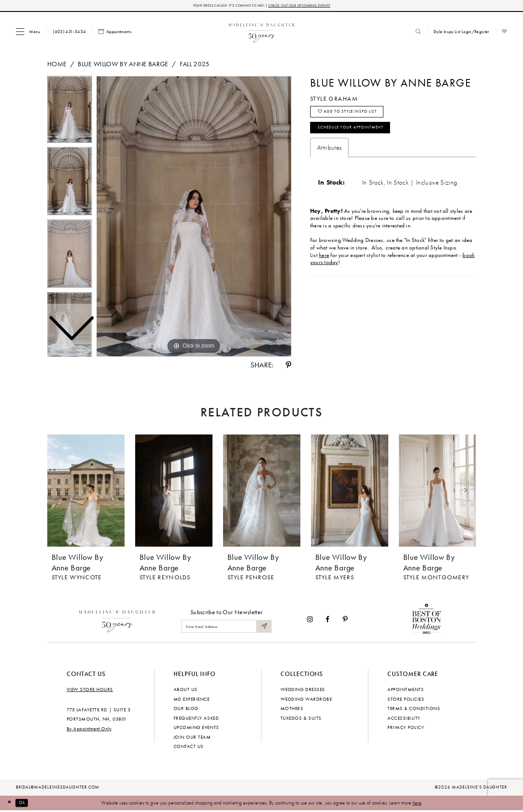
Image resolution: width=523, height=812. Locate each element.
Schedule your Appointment (359, 135)
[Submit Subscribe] (263, 628)
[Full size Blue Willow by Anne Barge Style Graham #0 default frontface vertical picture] (194, 218)
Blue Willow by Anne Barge (123, 65)
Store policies (406, 700)
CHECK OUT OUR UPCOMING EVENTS (308, 6)
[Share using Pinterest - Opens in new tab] (288, 366)
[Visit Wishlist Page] (505, 33)
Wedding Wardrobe (306, 700)
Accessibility (404, 719)
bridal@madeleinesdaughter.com (58, 789)
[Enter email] (226, 628)
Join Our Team (192, 738)
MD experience (192, 700)
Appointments (406, 691)
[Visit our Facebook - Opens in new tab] (328, 621)
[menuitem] (28, 32)
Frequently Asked (196, 719)
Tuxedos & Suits (301, 719)
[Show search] (418, 33)
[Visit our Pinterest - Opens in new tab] (345, 621)
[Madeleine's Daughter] (117, 621)
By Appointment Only (89, 729)
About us (186, 691)
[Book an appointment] (115, 33)
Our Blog (186, 710)
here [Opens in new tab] (324, 264)
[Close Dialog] (11, 804)
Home (57, 65)
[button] (28, 32)
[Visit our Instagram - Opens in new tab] (310, 621)
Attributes (329, 156)
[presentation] (86, 492)
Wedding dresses (303, 691)
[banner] (262, 32)
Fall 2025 (195, 65)
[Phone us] (70, 33)
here (417, 804)
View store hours (90, 691)
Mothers (292, 710)
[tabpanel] (194, 218)
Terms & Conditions (414, 710)
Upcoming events (196, 729)
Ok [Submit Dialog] (26, 804)
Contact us (189, 748)
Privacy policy (406, 729)
